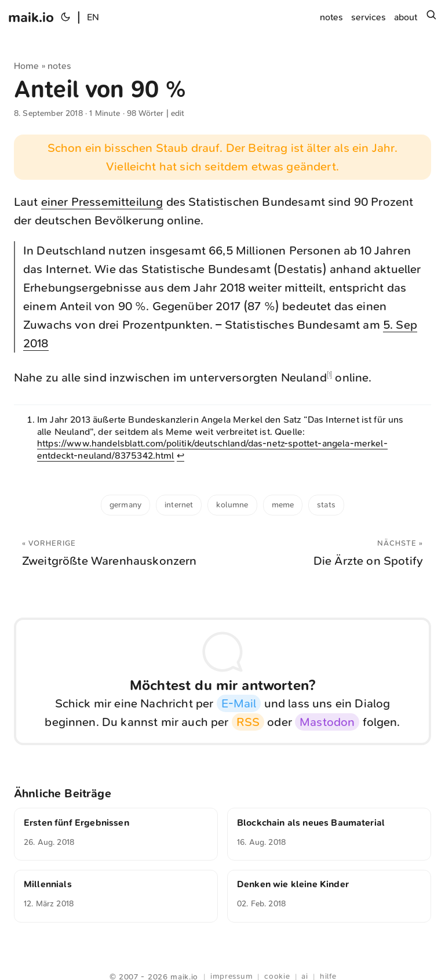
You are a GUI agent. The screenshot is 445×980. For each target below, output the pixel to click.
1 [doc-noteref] (329, 375)
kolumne (232, 505)
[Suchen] (431, 17)
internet (179, 505)
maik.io (31, 17)
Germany (125, 505)
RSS (248, 722)
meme (283, 505)
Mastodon (327, 722)
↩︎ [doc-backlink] (180, 455)
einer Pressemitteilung (102, 202)
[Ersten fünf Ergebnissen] (116, 834)
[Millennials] (116, 896)
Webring (223, 963)
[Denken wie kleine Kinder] (329, 896)
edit (178, 113)
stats (326, 505)
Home (27, 66)
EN (93, 17)
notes (59, 66)
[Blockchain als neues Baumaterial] (329, 834)
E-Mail (239, 703)
